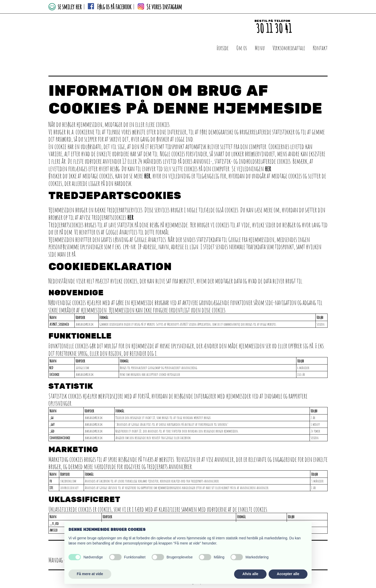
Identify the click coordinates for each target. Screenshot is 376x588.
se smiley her (69, 7)
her (268, 169)
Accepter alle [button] (288, 574)
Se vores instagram (164, 7)
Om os (242, 48)
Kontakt (320, 48)
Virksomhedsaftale (289, 48)
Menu (260, 48)
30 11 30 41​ (274, 28)
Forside (223, 48)
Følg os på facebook (114, 7)
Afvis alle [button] (250, 574)
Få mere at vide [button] (90, 574)
